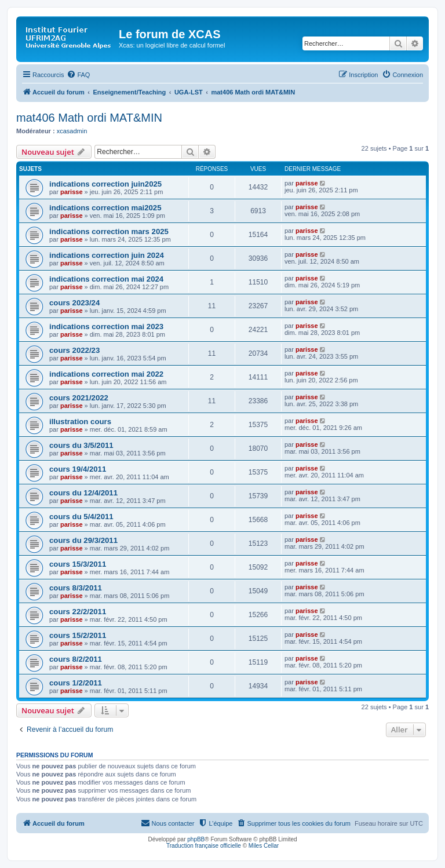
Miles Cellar (264, 846)
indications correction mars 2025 (109, 231)
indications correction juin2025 (105, 184)
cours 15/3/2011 (78, 564)
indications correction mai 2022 (106, 374)
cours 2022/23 (74, 350)
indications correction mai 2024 (106, 279)
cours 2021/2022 (79, 398)
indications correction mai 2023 (106, 327)
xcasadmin (72, 131)
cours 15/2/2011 (78, 635)
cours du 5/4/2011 (81, 517)
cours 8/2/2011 (76, 659)
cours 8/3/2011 (76, 588)
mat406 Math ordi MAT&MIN (89, 118)
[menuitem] (78, 75)
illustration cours (80, 422)
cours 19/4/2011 (78, 469)
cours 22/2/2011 (78, 612)
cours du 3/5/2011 (81, 445)
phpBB (196, 839)
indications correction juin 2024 (107, 255)
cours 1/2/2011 (76, 683)
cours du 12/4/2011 (83, 493)
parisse (72, 192)
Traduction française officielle (204, 846)
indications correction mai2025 (105, 208)
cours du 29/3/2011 (83, 540)
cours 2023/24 (74, 303)
